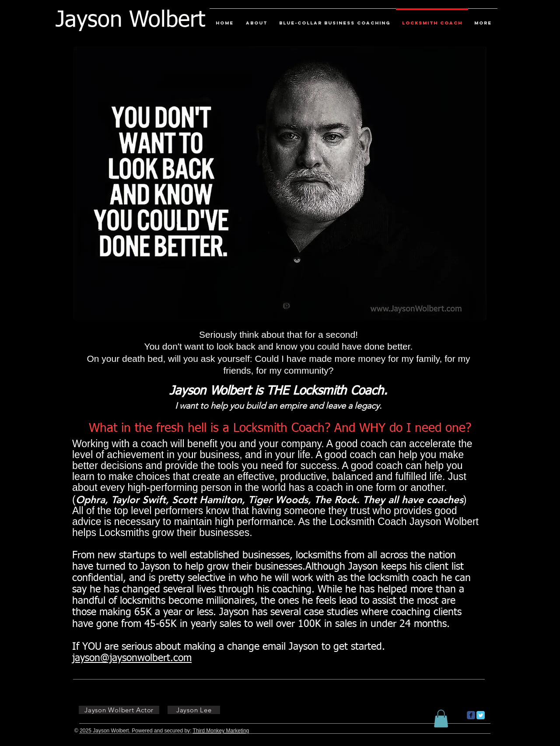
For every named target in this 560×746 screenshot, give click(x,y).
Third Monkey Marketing (221, 731)
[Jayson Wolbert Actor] (119, 710)
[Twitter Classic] (481, 715)
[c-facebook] (471, 715)
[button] (441, 719)
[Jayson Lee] (194, 710)
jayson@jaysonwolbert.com (132, 658)
